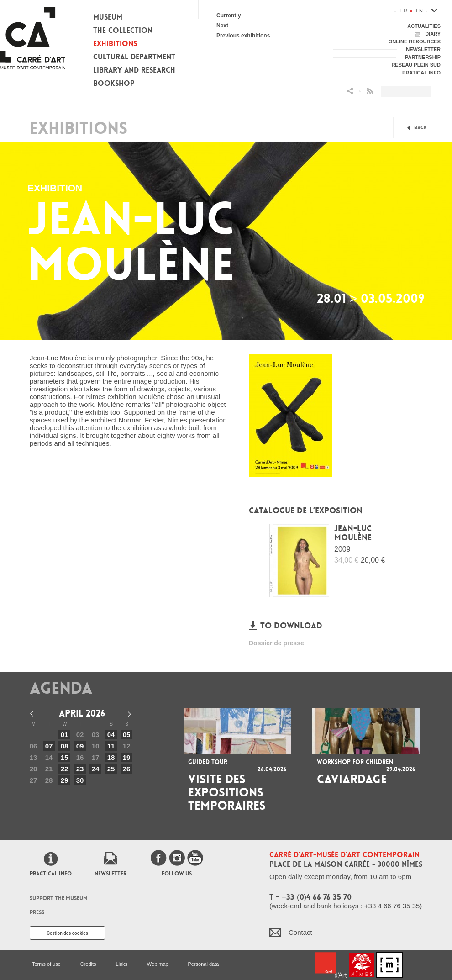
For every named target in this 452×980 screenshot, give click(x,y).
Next (222, 26)
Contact (300, 932)
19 (127, 757)
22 (65, 769)
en (419, 11)
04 (111, 735)
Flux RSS (370, 91)
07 (49, 746)
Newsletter (110, 874)
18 (111, 757)
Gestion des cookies (67, 933)
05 (127, 735)
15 (65, 757)
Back (420, 128)
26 (127, 769)
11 (111, 746)
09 (80, 746)
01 (65, 735)
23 (80, 769)
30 (80, 780)
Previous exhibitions (243, 36)
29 (65, 780)
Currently (229, 16)
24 (96, 769)
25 (111, 769)
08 (65, 746)
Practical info (51, 874)
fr (404, 11)
